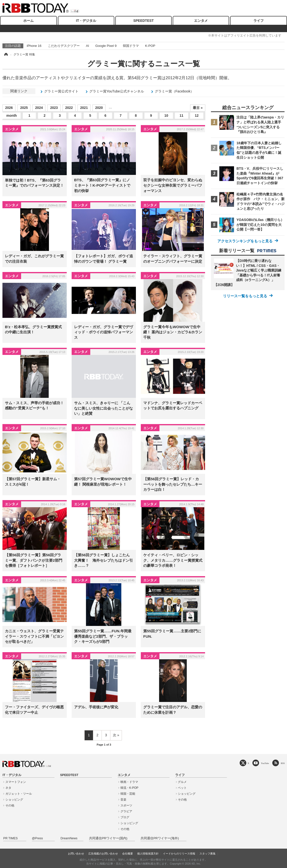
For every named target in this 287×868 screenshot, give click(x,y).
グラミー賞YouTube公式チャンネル (117, 91)
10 (166, 116)
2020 (99, 108)
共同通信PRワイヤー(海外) (160, 838)
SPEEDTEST (143, 21)
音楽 (123, 800)
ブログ (125, 817)
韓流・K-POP (129, 788)
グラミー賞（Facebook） (174, 91)
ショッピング (14, 800)
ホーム (28, 21)
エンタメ (201, 21)
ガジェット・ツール (19, 794)
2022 (69, 108)
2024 (39, 108)
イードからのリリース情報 (179, 854)
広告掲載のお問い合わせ (103, 854)
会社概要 (128, 854)
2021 (84, 108)
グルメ (182, 782)
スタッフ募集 (208, 854)
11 (182, 116)
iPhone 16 (34, 46)
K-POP (150, 46)
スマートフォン (16, 782)
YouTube (265, 763)
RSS (283, 763)
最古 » (198, 108)
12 (197, 116)
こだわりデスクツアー (64, 46)
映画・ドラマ (129, 782)
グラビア (126, 811)
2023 (54, 108)
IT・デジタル (86, 21)
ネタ (8, 788)
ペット (182, 788)
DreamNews (69, 838)
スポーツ (126, 805)
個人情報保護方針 (148, 854)
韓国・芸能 (128, 794)
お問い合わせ (76, 854)
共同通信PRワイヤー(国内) (108, 838)
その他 (10, 805)
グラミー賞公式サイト (61, 91)
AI (87, 46)
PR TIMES (10, 838)
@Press (37, 838)
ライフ (259, 21)
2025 (24, 108)
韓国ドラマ (131, 46)
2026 (9, 108)
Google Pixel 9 (106, 46)
